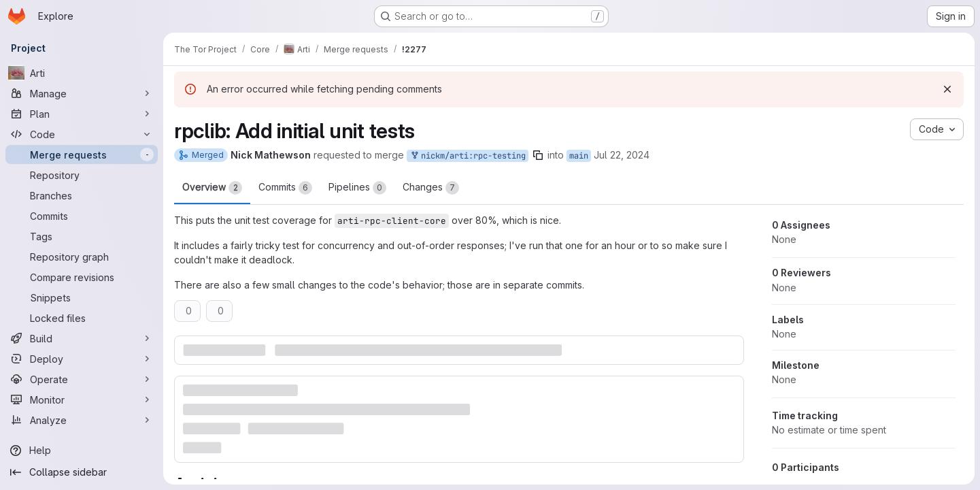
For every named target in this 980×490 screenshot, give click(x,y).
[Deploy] (82, 359)
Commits (285, 188)
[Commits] (82, 216)
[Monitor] (82, 399)
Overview (212, 188)
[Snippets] (82, 297)
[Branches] (82, 195)
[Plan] (82, 114)
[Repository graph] (82, 257)
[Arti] (82, 73)
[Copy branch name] (538, 155)
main (579, 156)
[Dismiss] (947, 89)
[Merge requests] (82, 154)
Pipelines (357, 188)
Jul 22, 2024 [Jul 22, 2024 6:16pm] (622, 155)
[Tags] (82, 236)
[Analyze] (82, 420)
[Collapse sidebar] (82, 472)
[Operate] (82, 379)
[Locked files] (82, 318)
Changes (431, 188)
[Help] (82, 451)
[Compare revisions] (82, 277)
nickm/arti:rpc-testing (468, 156)
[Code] (82, 134)
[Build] (82, 338)
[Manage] (82, 93)
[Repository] (82, 175)
